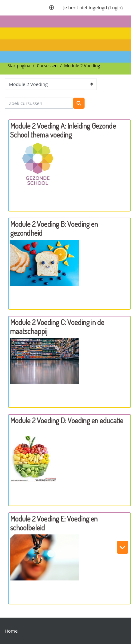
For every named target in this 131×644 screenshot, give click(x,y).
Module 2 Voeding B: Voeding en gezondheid (54, 228)
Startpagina (19, 66)
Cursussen (47, 66)
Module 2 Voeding (82, 66)
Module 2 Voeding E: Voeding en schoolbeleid (54, 523)
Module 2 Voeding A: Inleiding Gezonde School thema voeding (63, 130)
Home (11, 631)
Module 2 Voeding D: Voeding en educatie (67, 420)
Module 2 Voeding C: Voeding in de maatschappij (57, 327)
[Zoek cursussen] (39, 103)
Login (116, 7)
